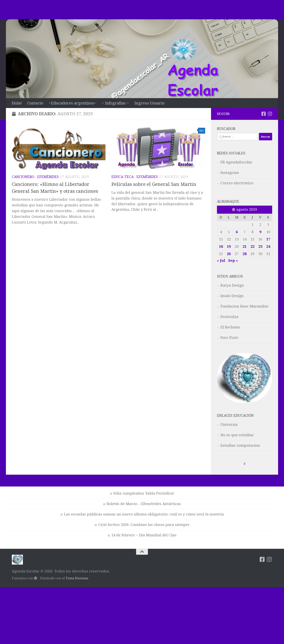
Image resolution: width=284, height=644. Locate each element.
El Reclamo (230, 327)
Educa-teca (122, 177)
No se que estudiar (237, 435)
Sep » (233, 261)
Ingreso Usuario (149, 103)
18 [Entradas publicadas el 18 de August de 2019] (221, 247)
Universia (229, 425)
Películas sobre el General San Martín (154, 184)
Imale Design (232, 296)
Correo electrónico (237, 183)
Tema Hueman (77, 578)
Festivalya (229, 317)
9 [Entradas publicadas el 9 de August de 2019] (260, 232)
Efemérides (48, 177)
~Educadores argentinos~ (72, 103)
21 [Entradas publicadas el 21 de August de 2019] (245, 247)
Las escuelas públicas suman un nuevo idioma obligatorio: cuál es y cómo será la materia (144, 514)
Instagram (230, 173)
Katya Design (232, 285)
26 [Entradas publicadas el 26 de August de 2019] (229, 254)
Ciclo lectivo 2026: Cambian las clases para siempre (144, 525)
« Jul (221, 261)
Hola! (17, 103)
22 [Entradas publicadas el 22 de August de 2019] (252, 247)
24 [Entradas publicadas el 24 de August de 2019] (268, 247)
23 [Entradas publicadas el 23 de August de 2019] (260, 247)
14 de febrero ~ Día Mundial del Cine (144, 535)
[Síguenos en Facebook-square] (263, 114)
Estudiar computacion (240, 445)
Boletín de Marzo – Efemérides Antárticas (144, 504)
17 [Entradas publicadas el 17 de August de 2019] (268, 239)
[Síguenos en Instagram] (270, 114)
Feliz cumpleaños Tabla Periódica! (144, 493)
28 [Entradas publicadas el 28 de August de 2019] (245, 254)
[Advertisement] (142, 9)
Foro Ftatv (229, 338)
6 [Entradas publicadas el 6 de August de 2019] (237, 232)
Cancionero (23, 177)
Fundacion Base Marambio (244, 306)
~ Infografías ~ (115, 103)
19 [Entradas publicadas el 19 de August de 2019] (229, 247)
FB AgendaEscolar (236, 162)
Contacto (35, 103)
